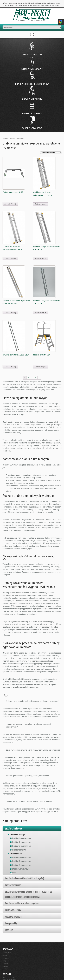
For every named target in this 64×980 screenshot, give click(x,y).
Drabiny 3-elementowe (22, 839)
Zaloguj (5, 959)
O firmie (5, 948)
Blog (4, 954)
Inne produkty (11, 916)
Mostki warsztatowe (21, 862)
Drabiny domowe (19, 843)
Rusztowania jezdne (13, 903)
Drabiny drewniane (13, 878)
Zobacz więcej (10, 197)
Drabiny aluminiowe (13, 822)
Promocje (9, 923)
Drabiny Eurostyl (17, 827)
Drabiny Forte (16, 846)
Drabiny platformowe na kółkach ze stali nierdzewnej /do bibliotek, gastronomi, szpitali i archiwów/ (29, 887)
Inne (14, 866)
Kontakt (5, 956)
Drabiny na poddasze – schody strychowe (22, 896)
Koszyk (5, 962)
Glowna (5, 131)
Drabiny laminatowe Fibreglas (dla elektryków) (24, 871)
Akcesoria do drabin (13, 910)
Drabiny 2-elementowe (22, 835)
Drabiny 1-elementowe (22, 831)
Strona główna (7, 946)
